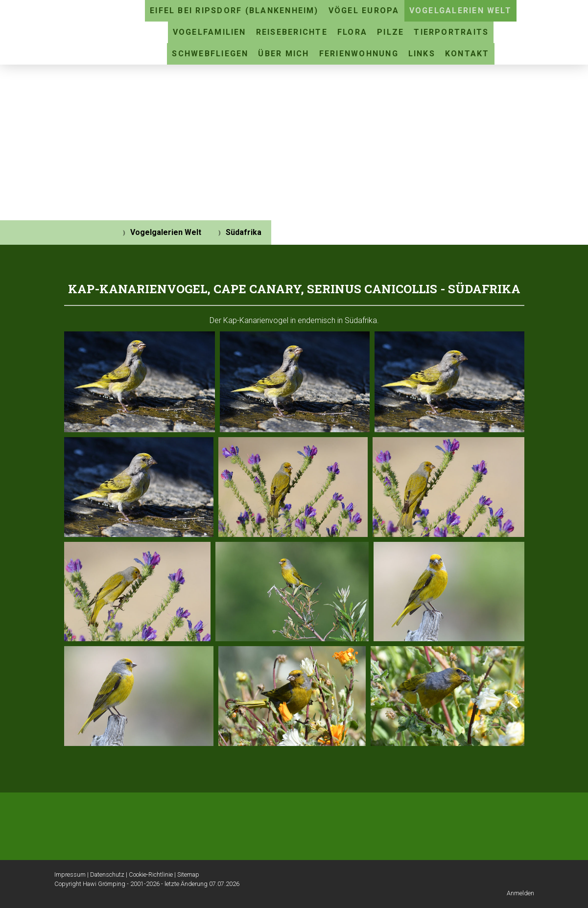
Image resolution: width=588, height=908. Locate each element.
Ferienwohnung (359, 54)
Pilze (390, 32)
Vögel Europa (364, 11)
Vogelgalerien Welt (460, 11)
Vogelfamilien (210, 32)
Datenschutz (107, 874)
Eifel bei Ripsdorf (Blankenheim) (234, 11)
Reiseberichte (292, 32)
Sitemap (188, 874)
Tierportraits (451, 32)
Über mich (283, 54)
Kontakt (467, 54)
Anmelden (520, 893)
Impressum (70, 874)
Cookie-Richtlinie (151, 874)
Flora (352, 32)
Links (422, 54)
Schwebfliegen (210, 54)
